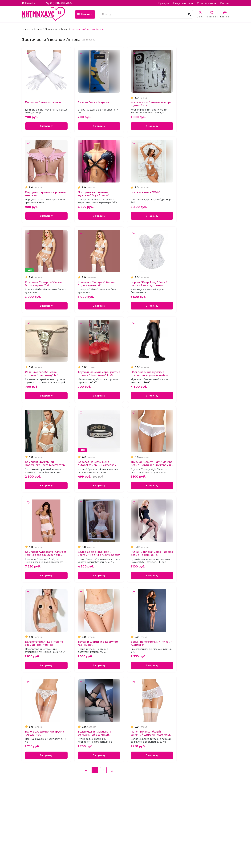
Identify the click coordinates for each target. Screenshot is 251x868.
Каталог (104, 14)
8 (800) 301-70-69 (60, 3)
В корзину (46, 126)
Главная (26, 29)
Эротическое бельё (57, 29)
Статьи (225, 3)
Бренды (164, 3)
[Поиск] (189, 14)
